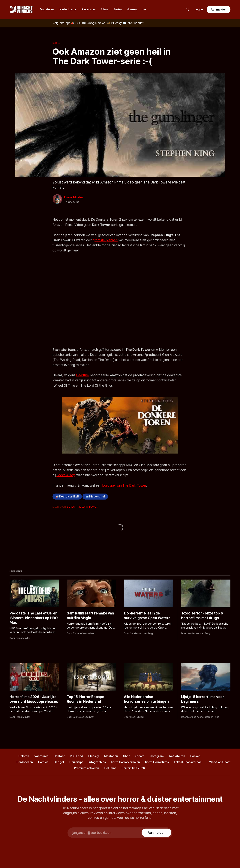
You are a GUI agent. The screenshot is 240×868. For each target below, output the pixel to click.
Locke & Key (65, 475)
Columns (110, 768)
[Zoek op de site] (187, 9)
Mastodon (111, 756)
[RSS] (76, 23)
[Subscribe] (156, 833)
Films (105, 9)
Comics (43, 762)
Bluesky (94, 756)
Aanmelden (218, 9)
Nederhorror (68, 9)
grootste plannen (105, 240)
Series (118, 9)
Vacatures (47, 9)
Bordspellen (25, 762)
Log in (199, 9)
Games (132, 9)
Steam (140, 756)
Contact (59, 756)
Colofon (24, 756)
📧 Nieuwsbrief (95, 497)
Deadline (82, 375)
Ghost (226, 762)
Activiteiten (177, 756)
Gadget (59, 762)
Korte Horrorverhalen (125, 762)
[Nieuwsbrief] (133, 23)
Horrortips (76, 762)
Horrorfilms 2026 (133, 768)
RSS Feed (76, 756)
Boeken (195, 756)
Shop (127, 756)
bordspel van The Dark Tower (124, 485)
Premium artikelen (87, 768)
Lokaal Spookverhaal (188, 762)
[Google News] (94, 23)
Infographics (97, 762)
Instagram (157, 756)
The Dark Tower (87, 507)
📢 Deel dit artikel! (67, 497)
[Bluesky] (115, 23)
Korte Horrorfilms (157, 762)
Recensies (89, 9)
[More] (144, 9)
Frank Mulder (74, 197)
